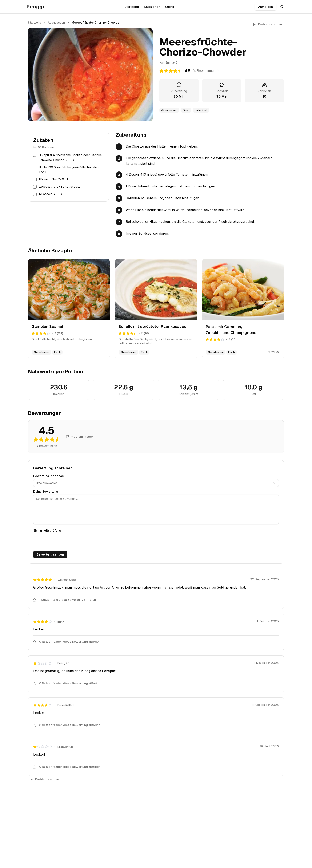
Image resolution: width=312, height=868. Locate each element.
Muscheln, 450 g (51, 194)
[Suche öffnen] (282, 7)
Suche (170, 7)
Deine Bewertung (46, 492)
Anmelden (265, 7)
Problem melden (267, 24)
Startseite (132, 7)
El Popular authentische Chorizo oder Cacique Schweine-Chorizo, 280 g (70, 158)
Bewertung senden (50, 554)
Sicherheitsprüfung (47, 530)
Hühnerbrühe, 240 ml (53, 179)
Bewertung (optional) (48, 476)
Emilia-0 (171, 62)
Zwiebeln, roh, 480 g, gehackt (59, 187)
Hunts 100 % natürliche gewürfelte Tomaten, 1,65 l (69, 170)
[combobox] (156, 483)
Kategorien (152, 7)
